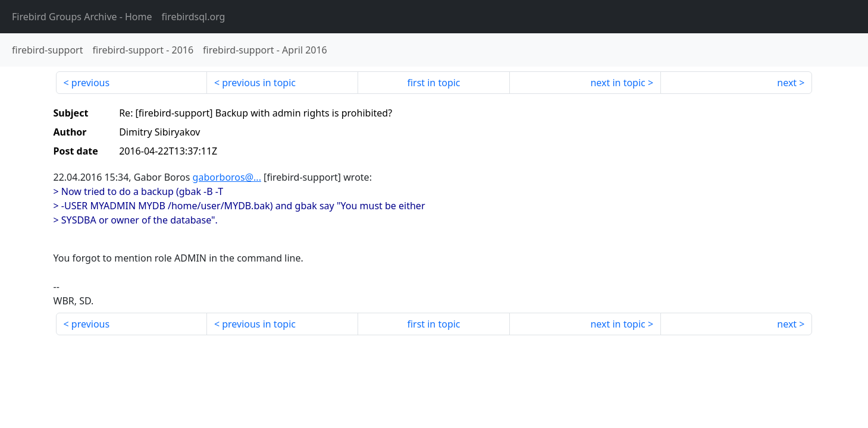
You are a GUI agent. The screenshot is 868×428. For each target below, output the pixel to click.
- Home (82, 17)
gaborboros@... (227, 177)
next (787, 83)
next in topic (618, 83)
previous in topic (259, 83)
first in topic (433, 83)
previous (90, 83)
